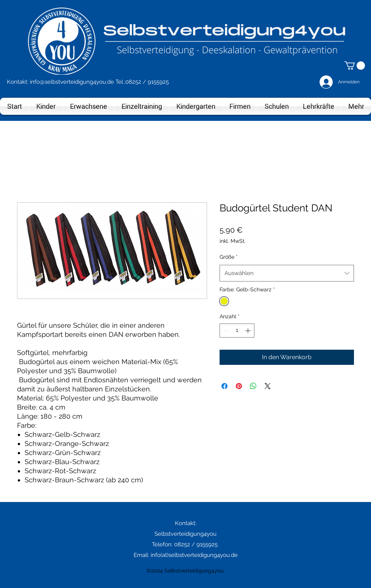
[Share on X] (268, 386)
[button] (355, 66)
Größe (229, 257)
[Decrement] (225, 331)
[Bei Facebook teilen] (224, 386)
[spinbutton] (237, 331)
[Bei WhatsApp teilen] (253, 386)
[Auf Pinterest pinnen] (239, 386)
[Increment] (249, 331)
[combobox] (287, 273)
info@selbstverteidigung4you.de (72, 82)
